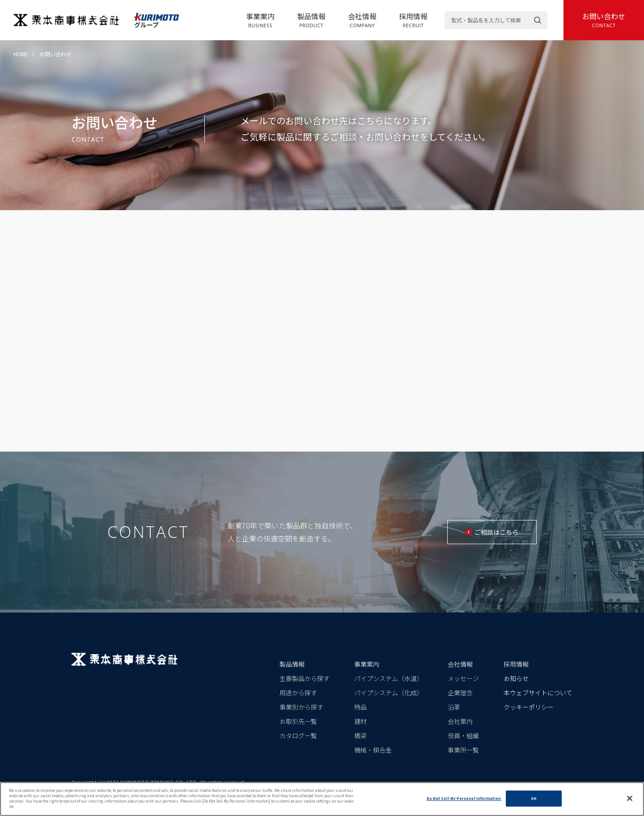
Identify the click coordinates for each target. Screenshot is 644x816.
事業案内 (260, 20)
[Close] (630, 799)
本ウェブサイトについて (538, 693)
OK (534, 798)
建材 (360, 721)
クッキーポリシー (529, 707)
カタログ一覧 (298, 736)
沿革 (454, 707)
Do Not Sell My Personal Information (464, 798)
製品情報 (311, 20)
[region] (322, 799)
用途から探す (298, 693)
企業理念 (460, 693)
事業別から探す (301, 707)
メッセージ (463, 678)
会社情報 (362, 20)
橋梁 (360, 736)
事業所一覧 (463, 750)
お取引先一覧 (298, 721)
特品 (360, 707)
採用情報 (413, 20)
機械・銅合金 (373, 750)
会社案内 (460, 721)
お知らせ (516, 678)
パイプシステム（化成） (389, 693)
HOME (21, 54)
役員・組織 (463, 736)
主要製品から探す (305, 678)
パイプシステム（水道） (389, 678)
